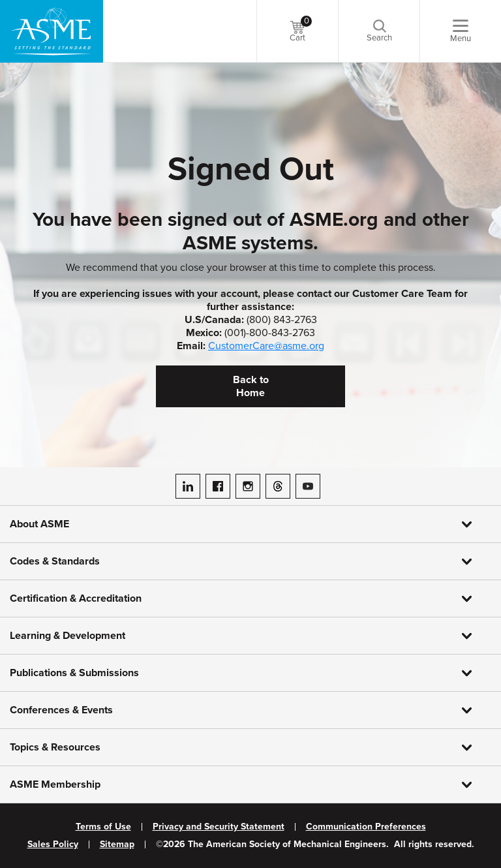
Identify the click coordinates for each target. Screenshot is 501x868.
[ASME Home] (52, 31)
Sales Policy (53, 845)
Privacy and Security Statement (219, 827)
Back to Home (251, 386)
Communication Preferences (366, 827)
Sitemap (117, 845)
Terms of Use (103, 827)
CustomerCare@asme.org (266, 346)
